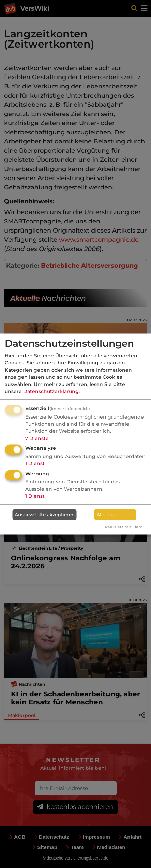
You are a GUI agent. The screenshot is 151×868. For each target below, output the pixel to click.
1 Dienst (35, 463)
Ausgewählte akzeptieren (45, 514)
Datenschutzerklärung (51, 391)
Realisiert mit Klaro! (124, 527)
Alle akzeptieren (115, 514)
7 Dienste (37, 438)
